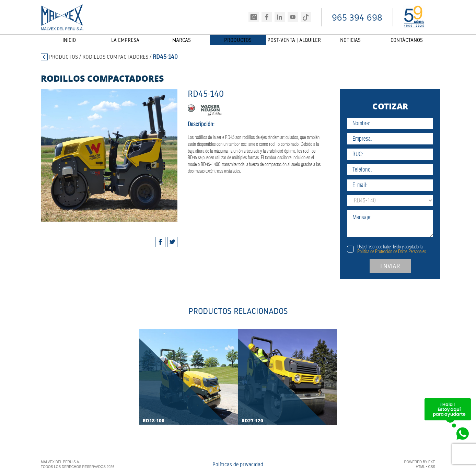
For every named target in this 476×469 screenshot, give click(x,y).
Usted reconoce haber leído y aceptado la (411, 249)
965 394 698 (357, 17)
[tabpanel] (100, 155)
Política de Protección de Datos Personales (411, 251)
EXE (432, 463)
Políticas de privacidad (238, 465)
